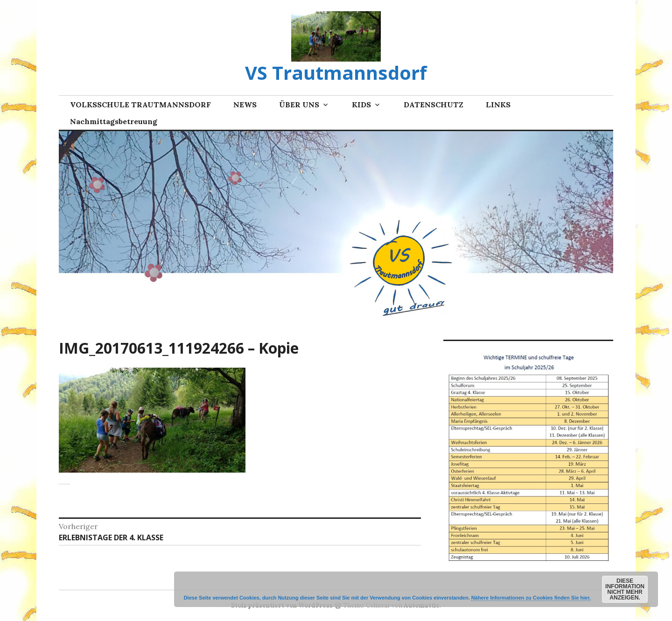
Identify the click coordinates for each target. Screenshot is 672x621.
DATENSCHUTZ (434, 105)
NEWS (245, 105)
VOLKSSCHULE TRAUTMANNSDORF (140, 105)
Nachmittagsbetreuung (114, 121)
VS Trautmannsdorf (336, 73)
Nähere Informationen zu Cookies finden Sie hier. (531, 598)
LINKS (498, 105)
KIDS (361, 105)
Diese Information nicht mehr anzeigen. (625, 589)
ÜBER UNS (299, 105)
